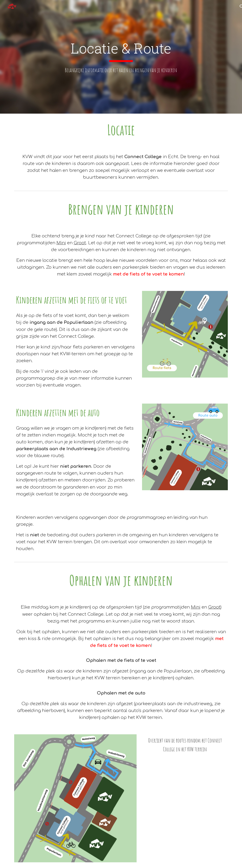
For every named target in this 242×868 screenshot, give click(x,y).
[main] (121, 57)
